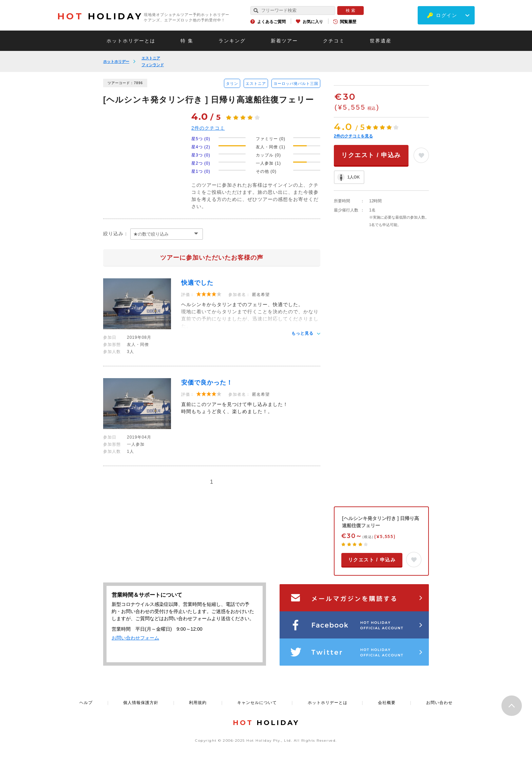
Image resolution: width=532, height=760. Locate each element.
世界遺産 (381, 41)
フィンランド (153, 65)
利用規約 (198, 703)
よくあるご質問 (271, 22)
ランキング (232, 41)
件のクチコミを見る (353, 136)
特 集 (187, 41)
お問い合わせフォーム (135, 638)
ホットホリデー (116, 61)
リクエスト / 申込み (371, 155)
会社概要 (387, 703)
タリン (232, 84)
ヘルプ (86, 703)
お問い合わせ (439, 703)
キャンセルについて (257, 703)
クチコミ (334, 41)
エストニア (151, 58)
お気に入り (313, 22)
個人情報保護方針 (141, 703)
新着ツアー (284, 41)
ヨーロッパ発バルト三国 (296, 84)
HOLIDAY (100, 16)
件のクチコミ (208, 128)
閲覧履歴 (348, 22)
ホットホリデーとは (131, 41)
